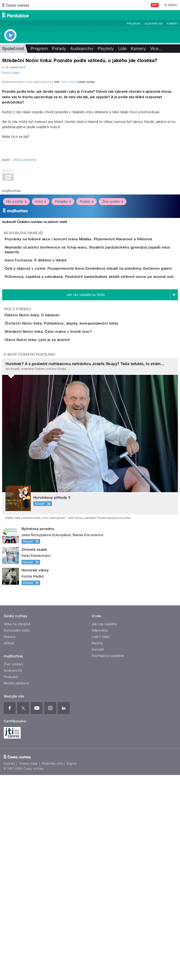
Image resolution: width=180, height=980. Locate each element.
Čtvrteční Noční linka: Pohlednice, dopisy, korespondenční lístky (78, 492)
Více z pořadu (17, 466)
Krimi (41, 303)
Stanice (10, 842)
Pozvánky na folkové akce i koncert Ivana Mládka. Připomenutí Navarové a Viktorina (95, 340)
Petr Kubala (69, 183)
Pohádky (63, 303)
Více (157, 49)
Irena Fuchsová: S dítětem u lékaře (52, 381)
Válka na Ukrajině (17, 829)
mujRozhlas (11, 292)
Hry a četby (16, 303)
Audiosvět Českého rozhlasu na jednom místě (35, 323)
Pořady (59, 49)
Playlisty (106, 49)
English (72, 969)
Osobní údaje (29, 969)
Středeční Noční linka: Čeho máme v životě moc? (65, 512)
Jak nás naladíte (104, 829)
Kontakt (98, 854)
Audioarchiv (154, 24)
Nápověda (100, 835)
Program (133, 24)
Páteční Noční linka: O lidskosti (49, 472)
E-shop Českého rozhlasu (30, 559)
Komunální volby (17, 835)
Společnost (13, 49)
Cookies (9, 969)
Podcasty (11, 882)
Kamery (172, 24)
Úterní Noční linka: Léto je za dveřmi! (54, 533)
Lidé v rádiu (101, 842)
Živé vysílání (113, 303)
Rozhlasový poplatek (108, 861)
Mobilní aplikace (16, 888)
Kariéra (97, 848)
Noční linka (11, 73)
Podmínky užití (52, 969)
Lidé (122, 49)
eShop (9, 848)
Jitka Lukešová (25, 261)
